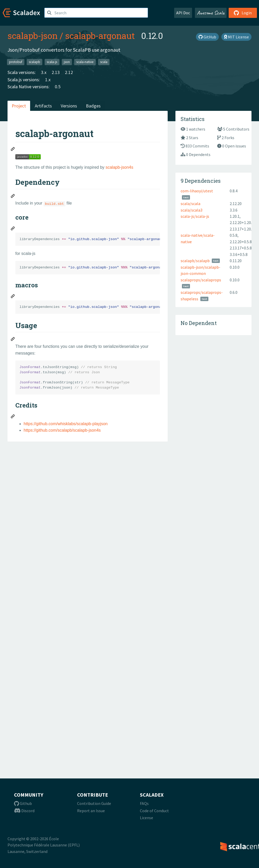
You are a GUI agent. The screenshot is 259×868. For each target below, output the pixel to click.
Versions (69, 106)
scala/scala (190, 204)
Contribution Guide (94, 803)
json (67, 62)
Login (243, 13)
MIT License (236, 37)
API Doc (183, 13)
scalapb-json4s (120, 167)
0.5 (58, 87)
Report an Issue (91, 811)
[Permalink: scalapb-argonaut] (13, 150)
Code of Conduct (154, 811)
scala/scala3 (192, 210)
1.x (48, 80)
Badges (93, 106)
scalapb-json (33, 36)
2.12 (69, 72)
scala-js (52, 62)
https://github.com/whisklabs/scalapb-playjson (66, 424)
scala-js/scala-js (195, 216)
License (146, 818)
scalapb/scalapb (195, 261)
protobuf (16, 62)
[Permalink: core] (13, 229)
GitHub (207, 37)
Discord (24, 811)
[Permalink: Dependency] (13, 197)
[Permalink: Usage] (13, 340)
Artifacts (43, 106)
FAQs (144, 803)
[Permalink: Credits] (13, 417)
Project (19, 106)
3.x (44, 72)
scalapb (35, 62)
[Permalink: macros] (13, 297)
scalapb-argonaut (100, 36)
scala (104, 62)
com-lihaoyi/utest (197, 191)
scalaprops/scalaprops (201, 280)
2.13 (56, 72)
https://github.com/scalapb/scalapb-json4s (62, 430)
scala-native (85, 62)
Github (23, 803)
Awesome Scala (211, 13)
